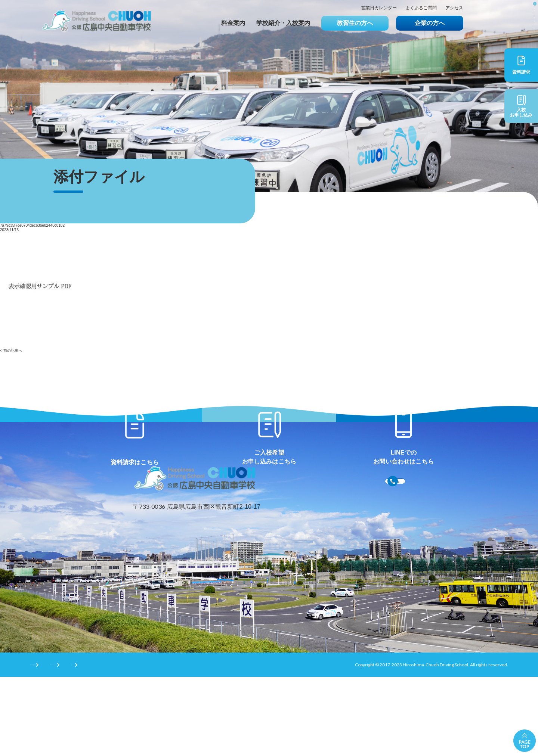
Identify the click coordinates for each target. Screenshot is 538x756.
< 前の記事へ (11, 351)
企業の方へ (430, 23)
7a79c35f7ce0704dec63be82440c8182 (32, 225)
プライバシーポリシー (112, 743)
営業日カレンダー (379, 8)
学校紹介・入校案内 (283, 23)
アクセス (454, 8)
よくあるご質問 (421, 8)
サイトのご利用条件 (50, 743)
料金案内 (233, 23)
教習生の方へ (355, 23)
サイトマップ (168, 743)
